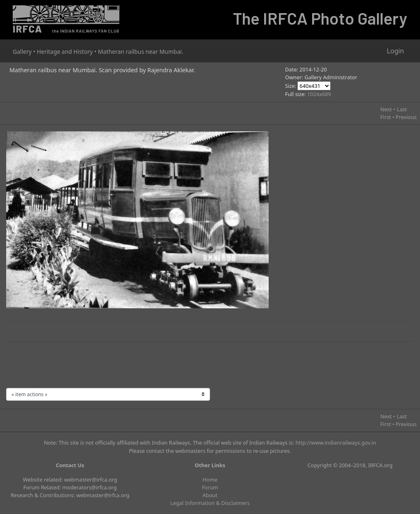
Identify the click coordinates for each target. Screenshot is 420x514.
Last (402, 109)
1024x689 (319, 94)
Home (210, 480)
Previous (406, 117)
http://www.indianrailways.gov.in (336, 443)
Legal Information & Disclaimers (210, 503)
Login (395, 51)
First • (387, 117)
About (210, 495)
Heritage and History (65, 52)
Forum (210, 487)
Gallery (22, 52)
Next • (388, 109)
